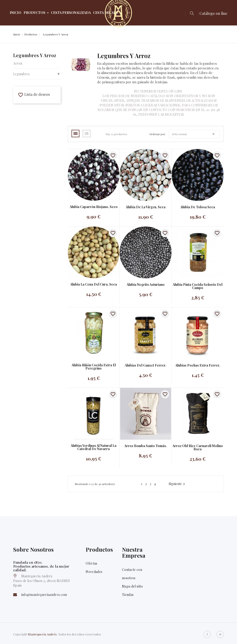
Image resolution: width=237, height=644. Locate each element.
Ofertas (91, 563)
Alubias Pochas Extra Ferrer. (198, 365)
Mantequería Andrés (42, 634)
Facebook (207, 635)
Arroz (18, 63)
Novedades (94, 572)
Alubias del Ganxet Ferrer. (145, 365)
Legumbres (21, 74)
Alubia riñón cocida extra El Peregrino (94, 367)
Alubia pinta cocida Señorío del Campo (198, 286)
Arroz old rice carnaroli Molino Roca (198, 448)
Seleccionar (194, 134)
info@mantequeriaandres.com (44, 595)
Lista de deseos (34, 94)
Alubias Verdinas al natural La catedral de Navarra (94, 447)
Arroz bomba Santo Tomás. (146, 446)
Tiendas (128, 595)
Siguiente (177, 484)
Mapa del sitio (132, 586)
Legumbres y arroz (35, 55)
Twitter (220, 635)
